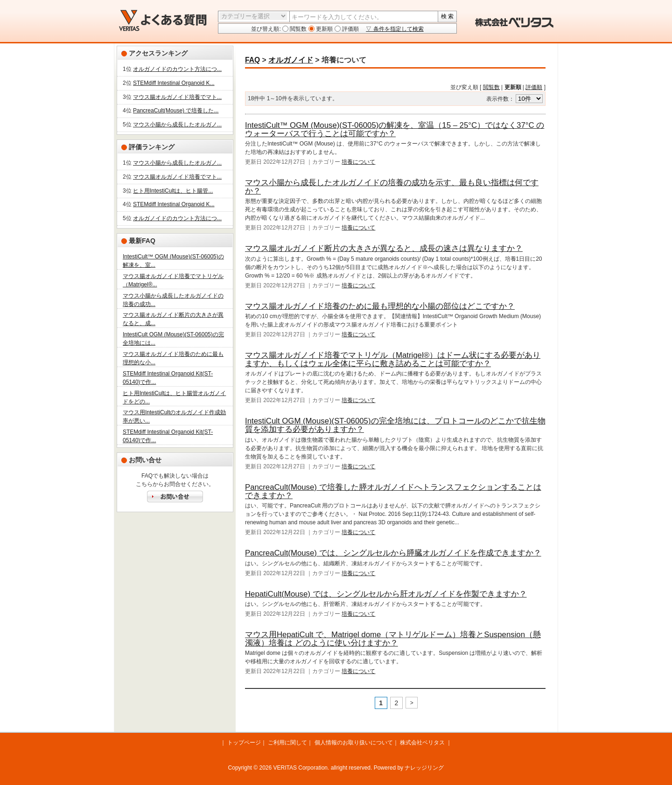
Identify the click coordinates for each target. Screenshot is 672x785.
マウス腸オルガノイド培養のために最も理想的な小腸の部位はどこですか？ (380, 306)
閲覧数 (297, 29)
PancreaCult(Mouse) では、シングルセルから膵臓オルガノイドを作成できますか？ (393, 553)
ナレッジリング (424, 768)
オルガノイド (291, 60)
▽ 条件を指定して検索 (395, 29)
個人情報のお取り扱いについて (354, 743)
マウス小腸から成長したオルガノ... (177, 125)
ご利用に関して (287, 743)
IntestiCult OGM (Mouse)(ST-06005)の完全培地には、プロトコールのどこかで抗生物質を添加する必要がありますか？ (395, 425)
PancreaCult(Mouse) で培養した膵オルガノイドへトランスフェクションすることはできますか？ (393, 491)
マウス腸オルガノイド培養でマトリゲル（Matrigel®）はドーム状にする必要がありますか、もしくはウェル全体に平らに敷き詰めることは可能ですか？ (393, 359)
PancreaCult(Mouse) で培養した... (176, 111)
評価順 (350, 29)
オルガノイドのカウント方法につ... (177, 69)
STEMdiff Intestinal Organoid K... (174, 83)
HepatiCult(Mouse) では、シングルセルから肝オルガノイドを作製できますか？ (386, 594)
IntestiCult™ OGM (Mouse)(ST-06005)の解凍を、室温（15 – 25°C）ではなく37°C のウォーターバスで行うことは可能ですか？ (395, 129)
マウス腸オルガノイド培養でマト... (177, 97)
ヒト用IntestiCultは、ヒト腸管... (173, 191)
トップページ (244, 743)
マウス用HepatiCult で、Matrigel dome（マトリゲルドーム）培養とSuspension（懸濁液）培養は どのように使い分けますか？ (393, 639)
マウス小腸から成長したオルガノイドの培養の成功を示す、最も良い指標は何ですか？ (392, 187)
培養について (358, 162)
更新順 (324, 29)
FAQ (252, 60)
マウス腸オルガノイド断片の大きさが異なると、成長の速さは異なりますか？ (384, 248)
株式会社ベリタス (422, 743)
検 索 (447, 16)
